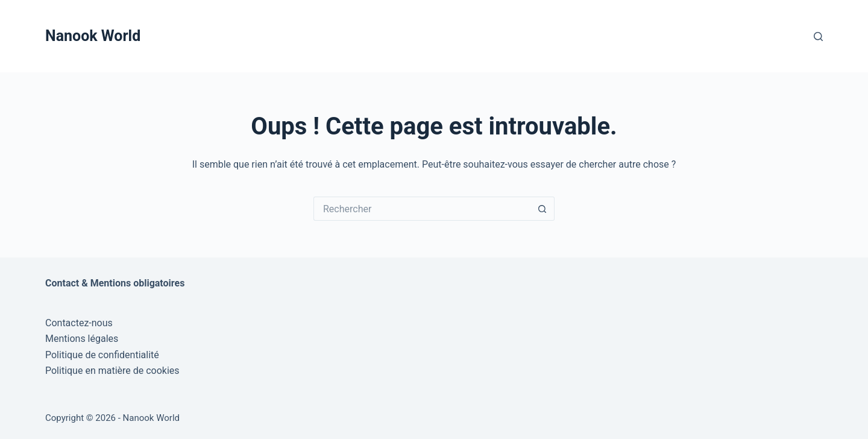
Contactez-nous (79, 323)
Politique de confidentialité (102, 355)
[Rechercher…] (422, 209)
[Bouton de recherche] (542, 209)
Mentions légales (82, 339)
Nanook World (93, 36)
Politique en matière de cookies (112, 371)
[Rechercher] (818, 36)
